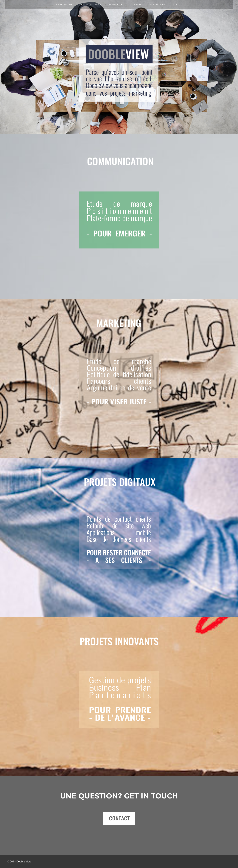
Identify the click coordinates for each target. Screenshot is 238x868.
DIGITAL (137, 5)
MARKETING (117, 5)
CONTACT (178, 5)
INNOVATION (157, 5)
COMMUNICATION (91, 5)
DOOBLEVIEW (64, 5)
